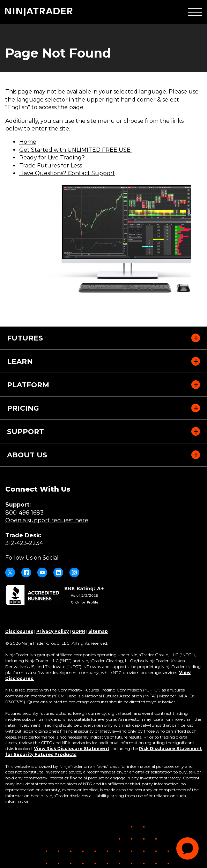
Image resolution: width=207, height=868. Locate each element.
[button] (195, 12)
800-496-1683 (24, 513)
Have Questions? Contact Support (67, 173)
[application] (187, 848)
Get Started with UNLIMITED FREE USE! (75, 150)
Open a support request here (47, 520)
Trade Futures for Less (51, 166)
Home (28, 142)
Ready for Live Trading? (52, 158)
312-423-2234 (24, 543)
